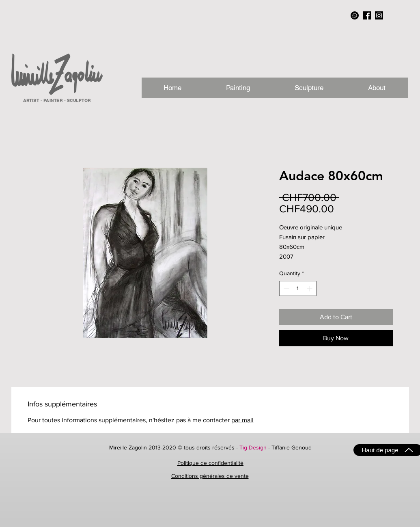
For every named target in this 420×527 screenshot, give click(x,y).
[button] (377, 88)
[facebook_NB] (367, 15)
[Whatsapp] (355, 15)
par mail (242, 420)
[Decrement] (285, 288)
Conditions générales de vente (210, 476)
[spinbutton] (298, 288)
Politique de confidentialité (210, 463)
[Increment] (310, 288)
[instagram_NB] (379, 15)
